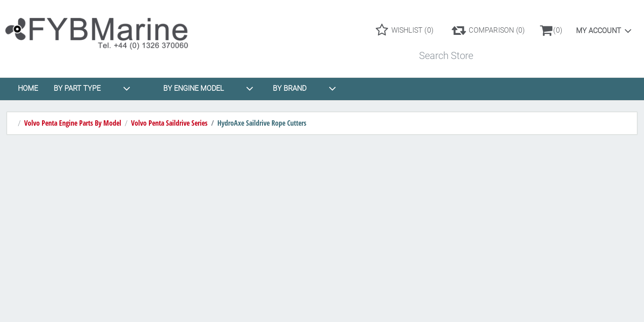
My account (599, 31)
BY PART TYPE (92, 89)
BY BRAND (305, 89)
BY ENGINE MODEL (208, 89)
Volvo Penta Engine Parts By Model (73, 123)
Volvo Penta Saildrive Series (169, 123)
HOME (28, 88)
